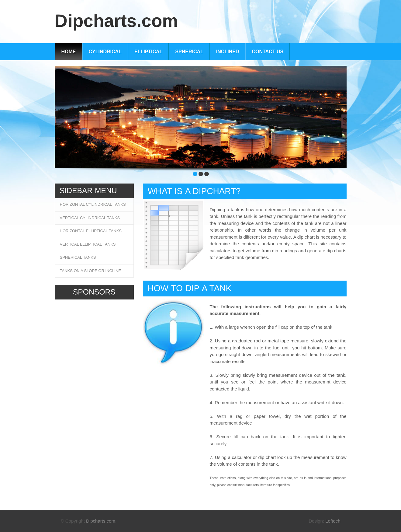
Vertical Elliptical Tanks (88, 244)
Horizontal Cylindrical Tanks (93, 204)
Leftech (333, 521)
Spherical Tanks (78, 257)
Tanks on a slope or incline (90, 271)
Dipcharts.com (101, 521)
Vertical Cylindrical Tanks (90, 218)
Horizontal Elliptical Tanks (91, 231)
